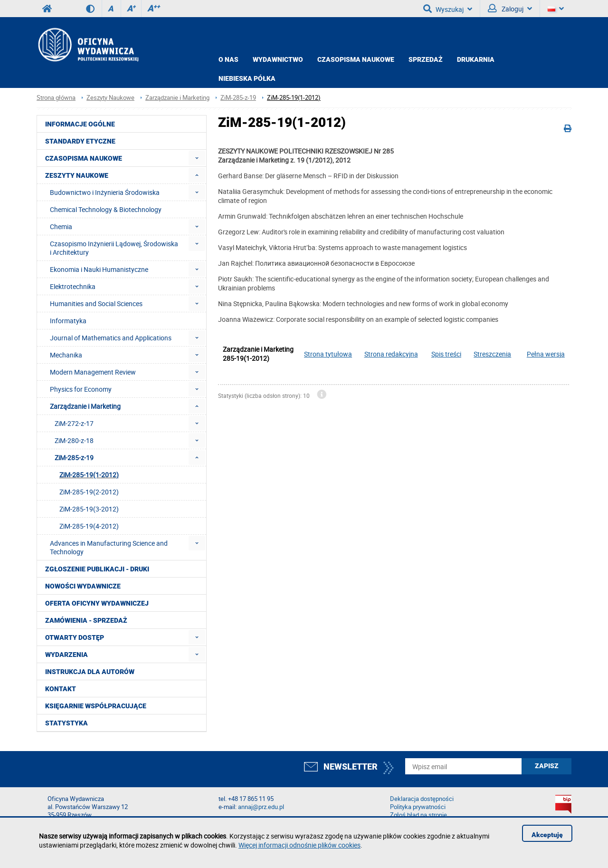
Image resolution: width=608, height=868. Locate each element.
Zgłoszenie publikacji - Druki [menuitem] (97, 569)
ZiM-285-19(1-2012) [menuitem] (89, 475)
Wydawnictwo (278, 59)
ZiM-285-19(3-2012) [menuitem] (89, 509)
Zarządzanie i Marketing (177, 98)
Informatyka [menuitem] (68, 321)
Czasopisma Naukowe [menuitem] (84, 158)
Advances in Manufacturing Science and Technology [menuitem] (109, 547)
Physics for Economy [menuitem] (81, 389)
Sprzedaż (426, 59)
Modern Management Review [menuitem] (93, 372)
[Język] (556, 9)
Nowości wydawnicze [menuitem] (83, 586)
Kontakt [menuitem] (61, 689)
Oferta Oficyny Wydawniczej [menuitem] (97, 603)
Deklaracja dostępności (422, 799)
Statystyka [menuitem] (66, 723)
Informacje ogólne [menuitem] (80, 124)
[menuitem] (197, 158)
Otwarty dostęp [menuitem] (75, 637)
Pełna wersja (546, 354)
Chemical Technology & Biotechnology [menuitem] (106, 209)
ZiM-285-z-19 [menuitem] (74, 458)
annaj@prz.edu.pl (261, 807)
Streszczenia (492, 354)
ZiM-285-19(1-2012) (294, 98)
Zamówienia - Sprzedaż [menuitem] (86, 620)
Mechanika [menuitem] (66, 355)
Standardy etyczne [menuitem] (80, 141)
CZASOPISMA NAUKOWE (356, 59)
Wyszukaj (448, 9)
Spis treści (446, 354)
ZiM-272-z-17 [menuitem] (74, 423)
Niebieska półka (247, 78)
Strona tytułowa (328, 354)
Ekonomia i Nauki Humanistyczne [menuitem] (99, 269)
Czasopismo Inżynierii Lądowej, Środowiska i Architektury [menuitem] (114, 248)
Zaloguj (510, 9)
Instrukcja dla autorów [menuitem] (90, 672)
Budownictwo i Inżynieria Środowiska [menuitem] (105, 192)
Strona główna (56, 98)
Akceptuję (547, 835)
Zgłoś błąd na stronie (418, 815)
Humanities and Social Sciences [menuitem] (96, 304)
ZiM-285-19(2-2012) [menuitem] (89, 492)
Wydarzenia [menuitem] (66, 655)
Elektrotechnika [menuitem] (73, 286)
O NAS (228, 59)
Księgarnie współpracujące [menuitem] (96, 706)
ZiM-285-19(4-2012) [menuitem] (89, 526)
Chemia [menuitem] (61, 227)
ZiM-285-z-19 (238, 98)
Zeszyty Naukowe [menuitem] (77, 175)
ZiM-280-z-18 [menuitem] (74, 440)
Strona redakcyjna (391, 354)
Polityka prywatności (418, 807)
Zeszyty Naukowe (110, 98)
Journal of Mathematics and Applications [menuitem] (111, 338)
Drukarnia (476, 59)
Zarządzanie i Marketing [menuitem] (85, 406)
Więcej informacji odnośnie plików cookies (299, 845)
